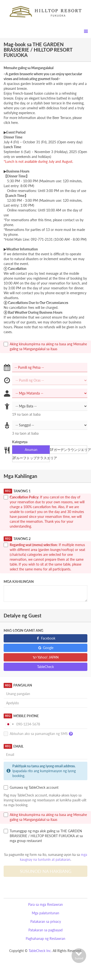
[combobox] (9, 724)
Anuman (28, 450)
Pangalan (18, 685)
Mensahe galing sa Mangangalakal (29, 68)
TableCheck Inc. (40, 951)
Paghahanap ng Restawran (45, 939)
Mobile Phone (21, 716)
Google (45, 648)
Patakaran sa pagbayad (45, 930)
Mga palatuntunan (45, 913)
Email (14, 746)
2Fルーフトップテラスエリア (31, 458)
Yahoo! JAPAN (45, 657)
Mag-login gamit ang (23, 630)
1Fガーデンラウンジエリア (68, 450)
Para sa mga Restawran (45, 904)
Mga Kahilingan (19, 582)
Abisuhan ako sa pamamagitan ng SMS (39, 734)
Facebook (45, 638)
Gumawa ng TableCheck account (31, 788)
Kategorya (20, 442)
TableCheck (45, 667)
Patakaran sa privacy (46, 921)
